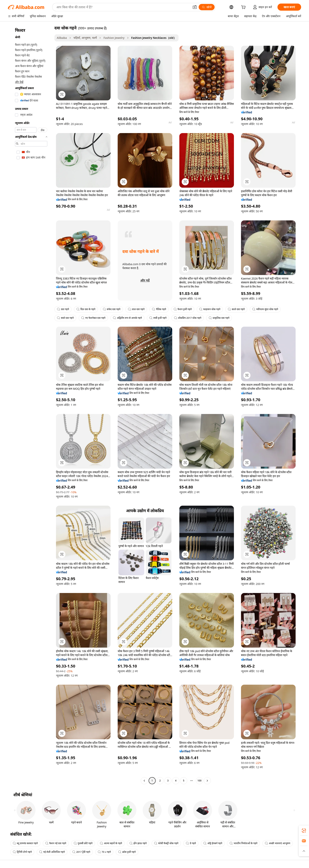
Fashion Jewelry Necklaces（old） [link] (154, 38)
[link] (304, 831)
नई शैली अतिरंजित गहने (52, 852)
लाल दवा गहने (136, 309)
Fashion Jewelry (114, 38)
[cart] (244, 8)
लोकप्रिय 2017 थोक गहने (188, 318)
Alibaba (62, 38)
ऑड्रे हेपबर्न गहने (213, 843)
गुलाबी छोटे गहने (83, 843)
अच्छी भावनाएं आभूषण (278, 843)
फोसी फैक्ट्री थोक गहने (166, 843)
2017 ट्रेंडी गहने (81, 852)
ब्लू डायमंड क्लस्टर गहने (25, 843)
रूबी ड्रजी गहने (158, 318)
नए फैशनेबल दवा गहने (93, 318)
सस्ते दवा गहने (65, 318)
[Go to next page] (207, 781)
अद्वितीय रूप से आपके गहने (127, 318)
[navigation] (30, 405)
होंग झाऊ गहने (138, 843)
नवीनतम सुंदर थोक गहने (265, 309)
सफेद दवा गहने (112, 309)
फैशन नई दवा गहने (56, 843)
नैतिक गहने (159, 309)
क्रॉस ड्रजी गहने (127, 852)
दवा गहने (63, 309)
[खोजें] (207, 7)
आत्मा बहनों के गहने (111, 843)
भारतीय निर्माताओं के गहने (243, 843)
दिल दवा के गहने (86, 309)
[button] (195, 7)
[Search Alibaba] (123, 7)
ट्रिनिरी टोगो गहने (22, 852)
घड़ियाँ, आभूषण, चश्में (85, 38)
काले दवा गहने (236, 309)
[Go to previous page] (144, 781)
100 (200, 781)
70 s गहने (104, 852)
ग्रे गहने (191, 843)
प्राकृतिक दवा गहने (219, 318)
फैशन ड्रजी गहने (183, 309)
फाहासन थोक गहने (210, 309)
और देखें (19, 82)
